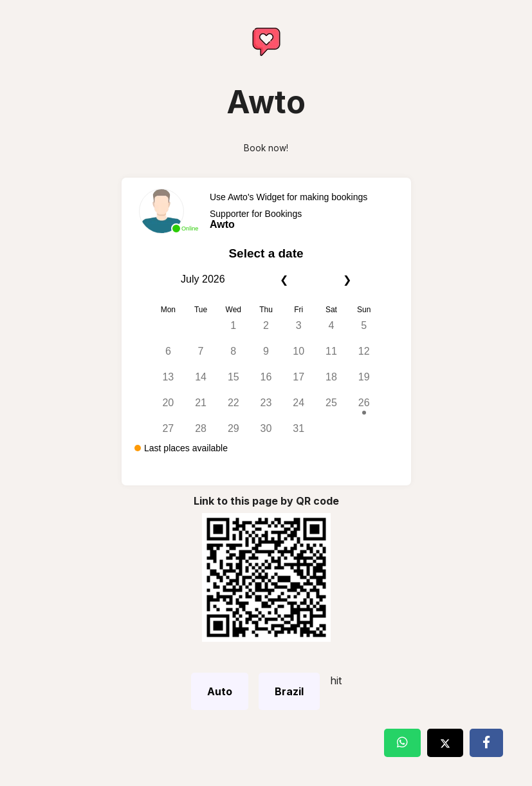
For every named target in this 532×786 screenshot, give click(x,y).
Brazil (289, 691)
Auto (220, 691)
